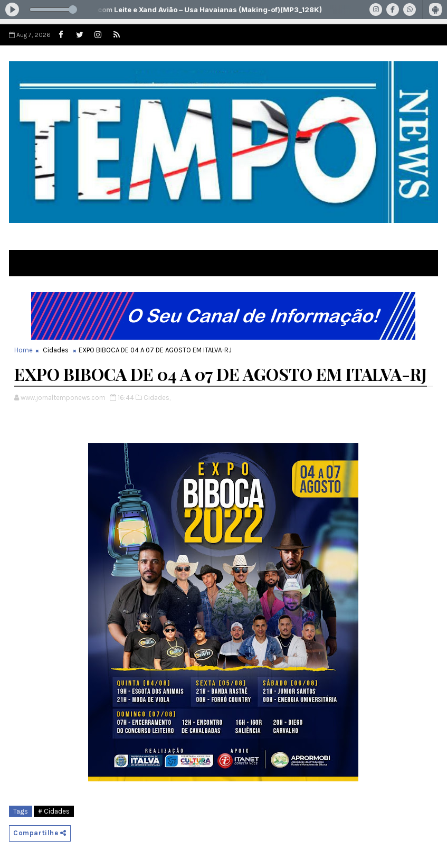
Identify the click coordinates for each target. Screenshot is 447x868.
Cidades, (157, 398)
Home (23, 350)
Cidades (56, 350)
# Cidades (54, 811)
